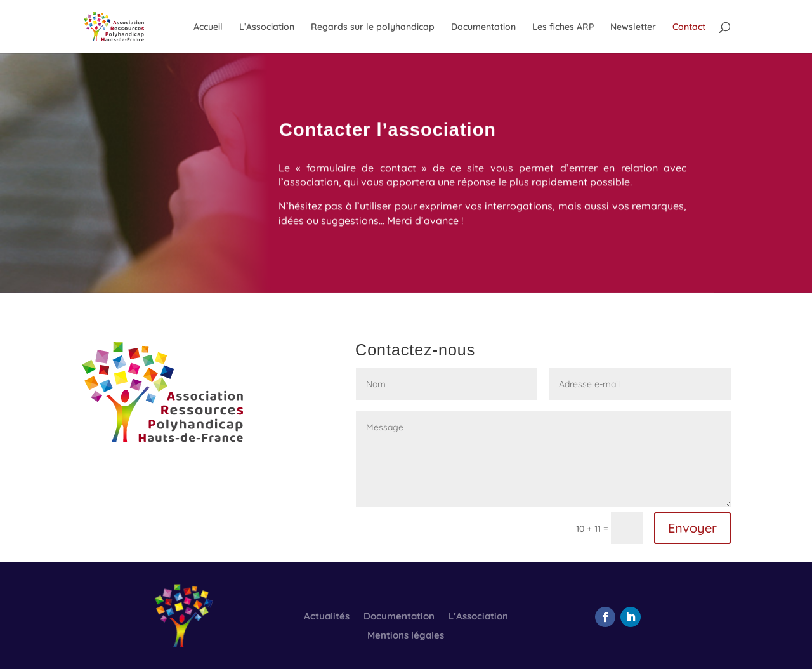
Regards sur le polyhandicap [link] (373, 27)
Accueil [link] (208, 27)
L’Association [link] (267, 27)
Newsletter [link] (633, 27)
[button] (605, 617)
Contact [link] (689, 27)
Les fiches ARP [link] (563, 27)
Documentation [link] (483, 27)
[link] (127, 26)
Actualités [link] (327, 617)
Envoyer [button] (692, 528)
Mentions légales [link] (406, 636)
